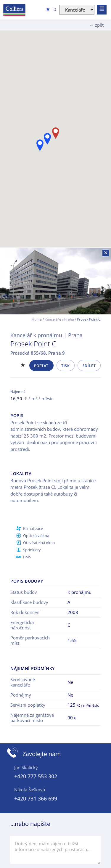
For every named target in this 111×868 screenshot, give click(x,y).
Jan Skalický (26, 767)
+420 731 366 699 (36, 798)
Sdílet (89, 366)
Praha (69, 319)
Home (37, 319)
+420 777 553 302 (36, 776)
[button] (40, 145)
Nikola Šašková (30, 790)
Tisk (65, 366)
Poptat (41, 366)
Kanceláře (53, 319)
